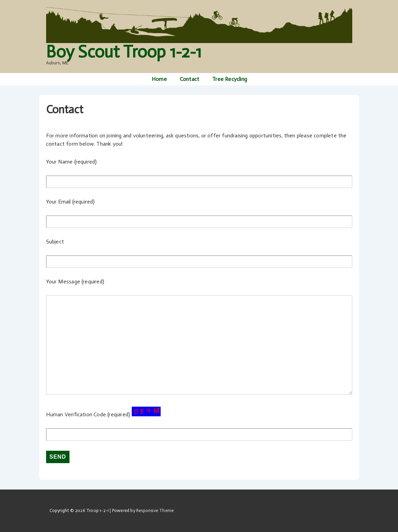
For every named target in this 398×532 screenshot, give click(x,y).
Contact (190, 79)
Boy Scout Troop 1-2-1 (124, 52)
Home (159, 79)
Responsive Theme (155, 510)
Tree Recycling (230, 79)
